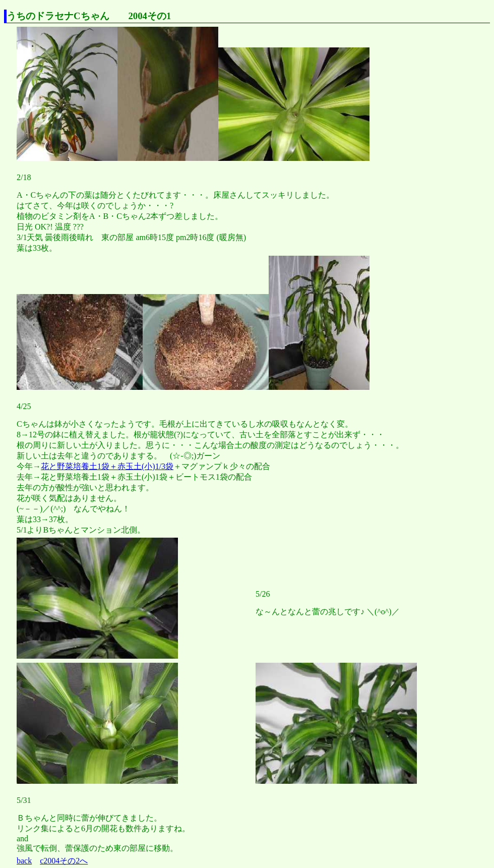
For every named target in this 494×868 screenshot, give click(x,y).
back (24, 861)
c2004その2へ (64, 861)
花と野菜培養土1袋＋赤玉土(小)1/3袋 (107, 466)
